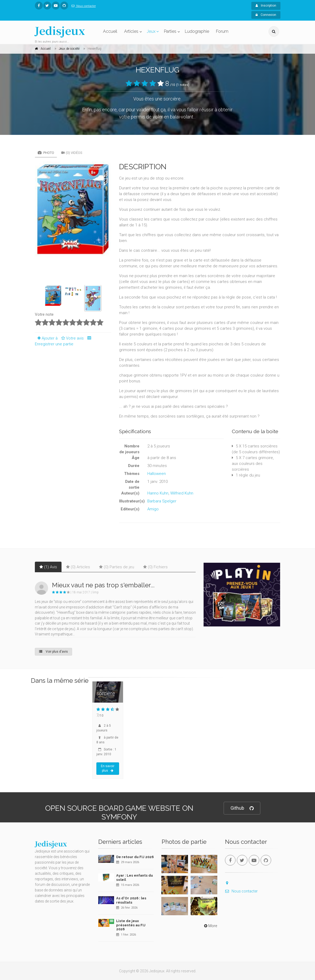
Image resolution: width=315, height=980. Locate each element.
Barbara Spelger (162, 501)
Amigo (153, 509)
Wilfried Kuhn (182, 493)
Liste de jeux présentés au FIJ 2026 (131, 925)
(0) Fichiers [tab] (155, 567)
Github (242, 808)
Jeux (151, 31)
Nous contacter (83, 6)
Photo (46, 153)
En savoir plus (108, 768)
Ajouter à (46, 338)
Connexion (266, 15)
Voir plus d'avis (53, 652)
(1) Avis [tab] (48, 567)
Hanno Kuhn (158, 493)
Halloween (157, 474)
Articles (131, 31)
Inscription (266, 6)
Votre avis (72, 338)
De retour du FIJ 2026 (135, 857)
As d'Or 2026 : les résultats (131, 900)
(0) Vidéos (72, 153)
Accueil (110, 31)
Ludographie (197, 31)
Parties (170, 31)
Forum (222, 31)
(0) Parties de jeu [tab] (117, 567)
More (210, 926)
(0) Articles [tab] (78, 567)
